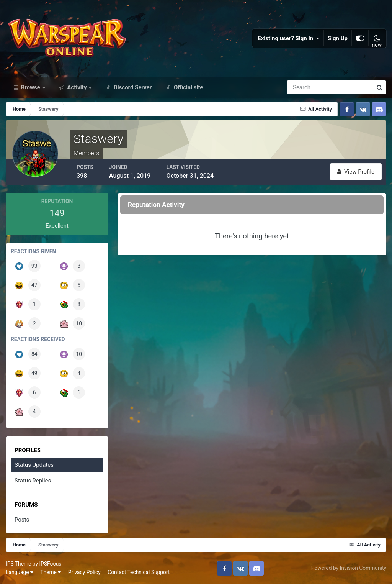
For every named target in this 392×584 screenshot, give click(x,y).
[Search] (303, 87)
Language (20, 572)
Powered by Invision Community (349, 568)
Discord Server (132, 87)
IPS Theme (18, 564)
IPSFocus (50, 564)
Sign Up (338, 38)
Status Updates (34, 465)
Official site (188, 87)
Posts (22, 520)
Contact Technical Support (139, 572)
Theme (51, 572)
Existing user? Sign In (289, 38)
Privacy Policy (84, 572)
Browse (31, 87)
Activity (77, 87)
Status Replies (33, 481)
